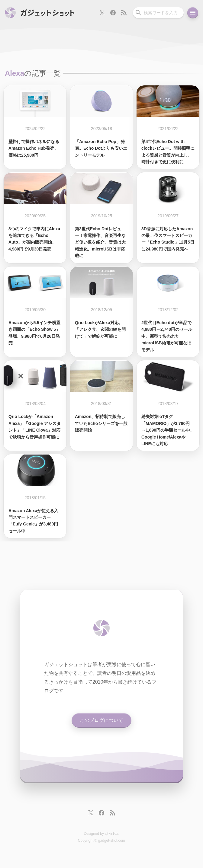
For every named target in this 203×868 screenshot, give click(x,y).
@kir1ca (111, 834)
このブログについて (101, 720)
